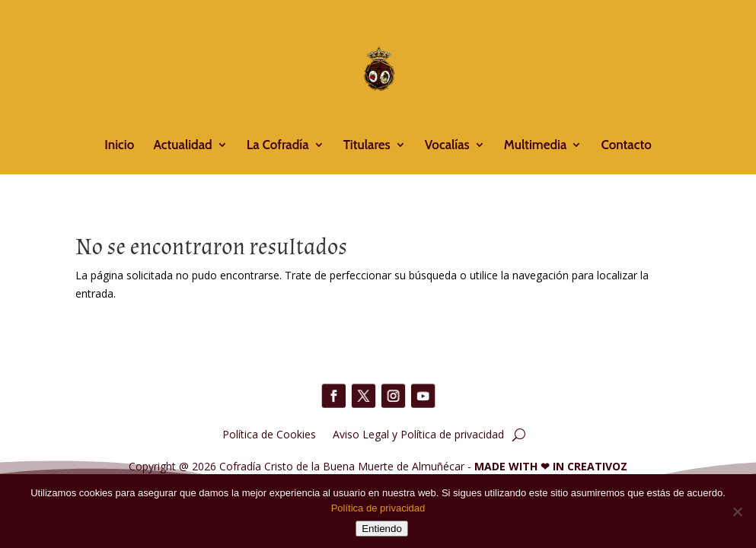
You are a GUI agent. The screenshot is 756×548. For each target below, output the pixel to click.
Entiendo (382, 529)
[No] (737, 511)
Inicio (119, 146)
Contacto (626, 146)
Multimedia (535, 146)
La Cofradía (278, 146)
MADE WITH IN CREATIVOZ (551, 466)
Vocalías (447, 146)
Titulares (367, 146)
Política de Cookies (269, 433)
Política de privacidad (378, 508)
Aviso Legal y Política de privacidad (418, 433)
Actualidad (182, 146)
